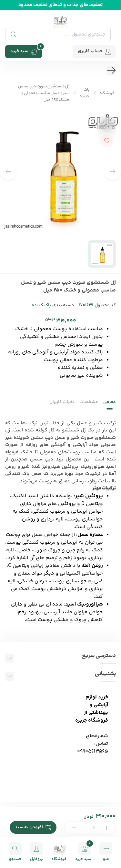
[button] (8, 172)
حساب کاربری (94, 51)
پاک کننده (85, 93)
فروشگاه (107, 93)
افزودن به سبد (33, 827)
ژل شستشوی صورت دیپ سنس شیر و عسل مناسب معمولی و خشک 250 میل (44, 93)
